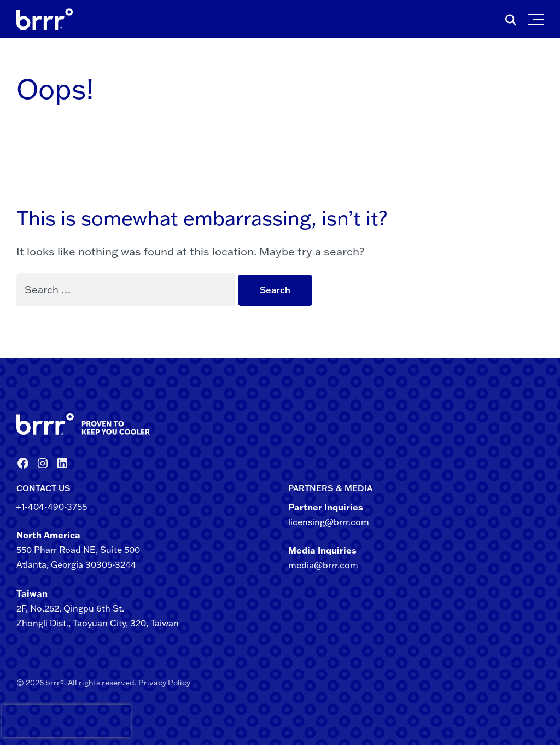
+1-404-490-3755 (52, 507)
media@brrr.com (323, 565)
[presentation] (21, 721)
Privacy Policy (164, 683)
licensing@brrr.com (329, 522)
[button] (538, 17)
